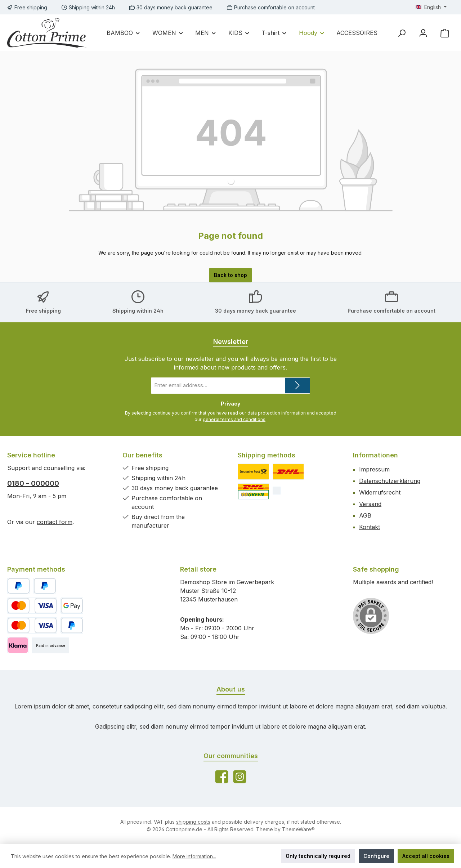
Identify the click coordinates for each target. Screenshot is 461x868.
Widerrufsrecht (380, 492)
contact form (55, 522)
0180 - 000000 (33, 483)
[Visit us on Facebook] (222, 777)
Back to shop (230, 275)
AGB (365, 515)
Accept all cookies (426, 856)
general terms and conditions (234, 419)
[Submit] (297, 386)
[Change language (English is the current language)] (431, 7)
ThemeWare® (298, 829)
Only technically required (318, 856)
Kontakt (370, 527)
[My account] (423, 33)
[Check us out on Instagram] (240, 777)
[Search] (402, 33)
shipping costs (193, 822)
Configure (376, 856)
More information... (194, 856)
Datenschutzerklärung (390, 481)
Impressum (374, 469)
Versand (370, 504)
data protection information (277, 413)
